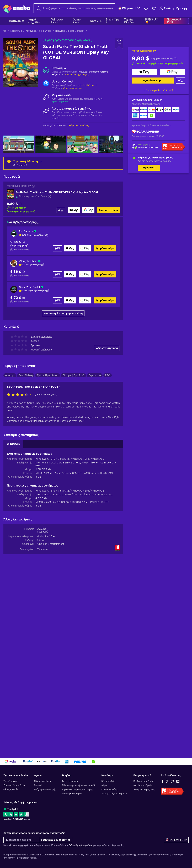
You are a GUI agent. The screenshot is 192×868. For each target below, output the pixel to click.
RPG (108, 375)
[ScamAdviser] (146, 132)
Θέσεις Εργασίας (11, 789)
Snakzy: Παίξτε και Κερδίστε (114, 794)
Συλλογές (39, 785)
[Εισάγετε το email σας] (21, 840)
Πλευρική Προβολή (73, 375)
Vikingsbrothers (28, 261)
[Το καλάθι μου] (154, 8)
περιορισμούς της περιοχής (76, 75)
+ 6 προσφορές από (158, 91)
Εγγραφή (182, 8)
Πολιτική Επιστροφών (72, 794)
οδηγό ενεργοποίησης (73, 88)
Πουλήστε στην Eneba (144, 781)
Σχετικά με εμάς (11, 781)
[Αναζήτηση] (74, 8)
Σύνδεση (167, 8)
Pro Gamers (26, 231)
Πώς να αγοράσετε (43, 781)
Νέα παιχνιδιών (108, 781)
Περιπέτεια (95, 375)
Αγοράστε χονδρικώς (143, 785)
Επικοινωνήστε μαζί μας (14, 785)
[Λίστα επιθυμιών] (146, 8)
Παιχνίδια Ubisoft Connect (70, 31)
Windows (43, 549)
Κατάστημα (16, 31)
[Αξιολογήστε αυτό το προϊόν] (18, 395)
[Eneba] (17, 8)
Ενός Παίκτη (26, 375)
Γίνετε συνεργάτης (110, 789)
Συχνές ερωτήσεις (70, 781)
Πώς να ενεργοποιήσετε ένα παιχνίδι (79, 785)
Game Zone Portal (29, 287)
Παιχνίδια (46, 31)
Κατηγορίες (32, 31)
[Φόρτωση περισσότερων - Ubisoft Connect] (46, 84)
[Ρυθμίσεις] (130, 8)
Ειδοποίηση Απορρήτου (81, 845)
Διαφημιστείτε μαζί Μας (144, 789)
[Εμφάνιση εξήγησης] (48, 235)
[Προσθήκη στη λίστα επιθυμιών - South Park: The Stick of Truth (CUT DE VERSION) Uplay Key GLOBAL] (119, 44)
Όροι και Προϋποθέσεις (159, 855)
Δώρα (104, 785)
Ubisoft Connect (89, 85)
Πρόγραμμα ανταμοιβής (45, 789)
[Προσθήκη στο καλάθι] (181, 81)
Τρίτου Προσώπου (48, 375)
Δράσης (10, 375)
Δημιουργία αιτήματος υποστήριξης (78, 789)
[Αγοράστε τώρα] (145, 72)
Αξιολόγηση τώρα (107, 348)
